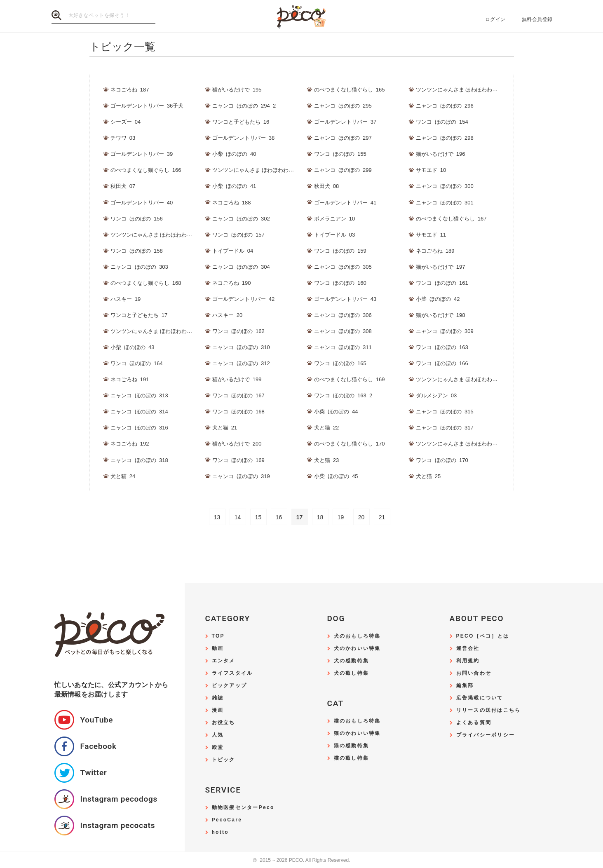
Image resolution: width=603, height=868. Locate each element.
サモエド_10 (431, 170)
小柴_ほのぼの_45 (336, 476)
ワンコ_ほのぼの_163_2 (343, 395)
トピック (224, 760)
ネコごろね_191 (130, 379)
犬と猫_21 (225, 428)
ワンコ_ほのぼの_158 (137, 251)
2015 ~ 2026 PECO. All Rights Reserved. (302, 860)
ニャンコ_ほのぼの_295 (343, 106)
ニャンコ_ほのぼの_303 (139, 267)
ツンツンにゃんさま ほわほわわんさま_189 (265, 170)
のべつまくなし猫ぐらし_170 (350, 444)
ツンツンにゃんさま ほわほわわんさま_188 (468, 90)
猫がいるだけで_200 (237, 444)
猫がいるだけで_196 (441, 154)
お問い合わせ (474, 673)
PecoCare (227, 820)
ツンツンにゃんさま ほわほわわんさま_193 (468, 444)
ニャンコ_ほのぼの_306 (343, 315)
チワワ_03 (123, 138)
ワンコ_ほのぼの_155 (340, 154)
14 (238, 517)
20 (361, 517)
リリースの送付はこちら (489, 710)
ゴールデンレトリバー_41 (345, 203)
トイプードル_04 (233, 251)
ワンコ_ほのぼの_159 (340, 251)
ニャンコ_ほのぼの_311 (343, 347)
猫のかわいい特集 (357, 733)
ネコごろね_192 (130, 444)
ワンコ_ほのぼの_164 (137, 363)
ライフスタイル (232, 673)
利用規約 (468, 661)
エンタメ (224, 661)
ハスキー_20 (228, 315)
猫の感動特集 (352, 746)
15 (258, 517)
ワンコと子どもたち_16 (241, 122)
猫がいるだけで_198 (441, 315)
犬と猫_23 (327, 460)
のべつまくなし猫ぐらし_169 (350, 379)
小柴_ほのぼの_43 (133, 347)
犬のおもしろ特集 (357, 636)
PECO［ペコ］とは (483, 636)
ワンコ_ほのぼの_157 (238, 235)
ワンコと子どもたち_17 (139, 315)
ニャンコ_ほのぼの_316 (139, 428)
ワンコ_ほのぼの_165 (340, 363)
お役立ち (224, 723)
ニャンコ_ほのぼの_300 (445, 186)
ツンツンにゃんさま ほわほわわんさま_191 (163, 331)
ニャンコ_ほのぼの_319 (241, 476)
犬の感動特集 (352, 661)
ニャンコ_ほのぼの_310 (241, 347)
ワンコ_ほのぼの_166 (442, 363)
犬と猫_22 (327, 428)
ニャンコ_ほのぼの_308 (343, 331)
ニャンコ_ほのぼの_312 (241, 363)
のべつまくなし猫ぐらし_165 (350, 90)
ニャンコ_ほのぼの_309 (445, 331)
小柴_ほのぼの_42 (438, 299)
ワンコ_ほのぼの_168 (238, 412)
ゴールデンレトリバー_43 (345, 299)
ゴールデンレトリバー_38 (244, 138)
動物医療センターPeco (243, 808)
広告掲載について (480, 698)
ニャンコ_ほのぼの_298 (445, 138)
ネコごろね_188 (232, 203)
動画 (218, 649)
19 (341, 517)
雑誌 (218, 698)
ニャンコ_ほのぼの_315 (445, 412)
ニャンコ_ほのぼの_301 (445, 203)
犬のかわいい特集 (357, 649)
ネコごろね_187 (130, 90)
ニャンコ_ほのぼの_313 (139, 395)
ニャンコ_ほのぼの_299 (343, 170)
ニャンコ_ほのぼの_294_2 (244, 106)
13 (217, 517)
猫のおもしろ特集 (357, 721)
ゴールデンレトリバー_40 (142, 203)
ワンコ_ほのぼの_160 (340, 283)
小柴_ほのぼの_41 (234, 186)
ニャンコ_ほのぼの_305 (343, 267)
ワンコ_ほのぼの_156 (137, 219)
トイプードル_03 (335, 235)
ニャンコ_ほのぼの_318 (139, 460)
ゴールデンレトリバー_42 (244, 299)
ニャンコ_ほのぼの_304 (241, 267)
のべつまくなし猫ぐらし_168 (146, 283)
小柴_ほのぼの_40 (234, 154)
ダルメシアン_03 (436, 395)
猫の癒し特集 (352, 758)
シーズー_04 (126, 122)
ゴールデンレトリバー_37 (345, 122)
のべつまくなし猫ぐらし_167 (451, 219)
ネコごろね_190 (232, 283)
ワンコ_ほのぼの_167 (238, 395)
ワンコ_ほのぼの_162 (238, 331)
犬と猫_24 (123, 476)
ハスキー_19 (126, 299)
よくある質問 (474, 723)
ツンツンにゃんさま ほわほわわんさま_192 (468, 379)
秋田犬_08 (327, 186)
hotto (220, 832)
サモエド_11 (431, 235)
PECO (302, 17)
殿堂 (218, 747)
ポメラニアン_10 (335, 219)
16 (279, 517)
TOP (218, 636)
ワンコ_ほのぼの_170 (442, 460)
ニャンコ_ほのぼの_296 (445, 106)
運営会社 (468, 649)
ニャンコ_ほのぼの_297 (343, 138)
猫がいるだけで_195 (237, 90)
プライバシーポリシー (486, 735)
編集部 (465, 686)
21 (382, 517)
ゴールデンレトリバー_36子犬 (147, 106)
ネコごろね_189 (435, 251)
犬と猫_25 (428, 476)
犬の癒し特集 (352, 673)
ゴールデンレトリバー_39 (142, 154)
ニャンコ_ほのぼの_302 (241, 219)
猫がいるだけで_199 (237, 379)
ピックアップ (230, 686)
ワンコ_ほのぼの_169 (238, 460)
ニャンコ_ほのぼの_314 (139, 412)
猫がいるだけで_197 (441, 267)
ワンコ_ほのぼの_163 (442, 347)
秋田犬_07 (123, 186)
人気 (218, 735)
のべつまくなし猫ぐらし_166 (146, 170)
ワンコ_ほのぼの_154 (442, 122)
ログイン (495, 19)
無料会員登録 (537, 19)
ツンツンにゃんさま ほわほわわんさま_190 (163, 235)
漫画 (218, 710)
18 (320, 517)
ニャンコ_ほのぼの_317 (445, 428)
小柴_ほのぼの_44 (336, 412)
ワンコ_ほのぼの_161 (442, 283)
